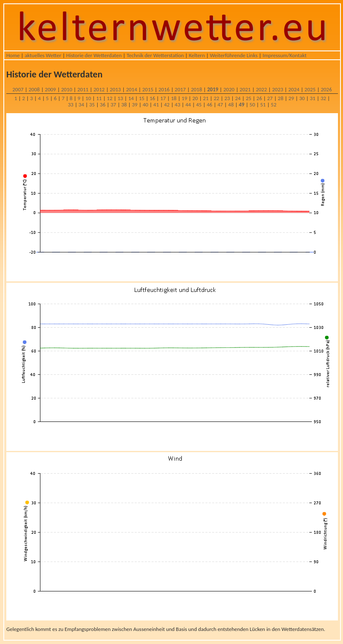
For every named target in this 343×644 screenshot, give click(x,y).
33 (70, 105)
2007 (18, 89)
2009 (51, 89)
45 (199, 105)
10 (88, 98)
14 (131, 98)
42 (167, 105)
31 (312, 98)
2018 (197, 89)
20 (195, 98)
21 (206, 98)
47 (220, 105)
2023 (277, 89)
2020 (229, 89)
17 (163, 98)
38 (124, 105)
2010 (66, 89)
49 (241, 105)
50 (252, 105)
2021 (245, 89)
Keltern (197, 55)
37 (113, 105)
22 (217, 98)
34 (81, 105)
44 (188, 105)
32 (323, 98)
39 (135, 105)
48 (231, 105)
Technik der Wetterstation (155, 55)
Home (13, 55)
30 (302, 98)
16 (152, 98)
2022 (261, 89)
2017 (180, 89)
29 (291, 98)
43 (177, 105)
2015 (148, 89)
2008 (34, 89)
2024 (294, 89)
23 (227, 98)
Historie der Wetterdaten (94, 55)
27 (270, 98)
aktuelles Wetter (43, 55)
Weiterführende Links (234, 55)
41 (156, 105)
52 (274, 105)
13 (120, 98)
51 (263, 105)
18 (174, 98)
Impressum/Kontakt (285, 55)
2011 (83, 89)
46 (209, 105)
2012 (99, 89)
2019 (213, 89)
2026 (326, 89)
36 (102, 105)
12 (110, 98)
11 (99, 98)
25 (249, 98)
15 (142, 98)
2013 (115, 89)
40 (145, 105)
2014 (131, 89)
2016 (164, 89)
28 (281, 98)
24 (238, 98)
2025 (310, 89)
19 (185, 98)
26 (259, 98)
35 (92, 105)
